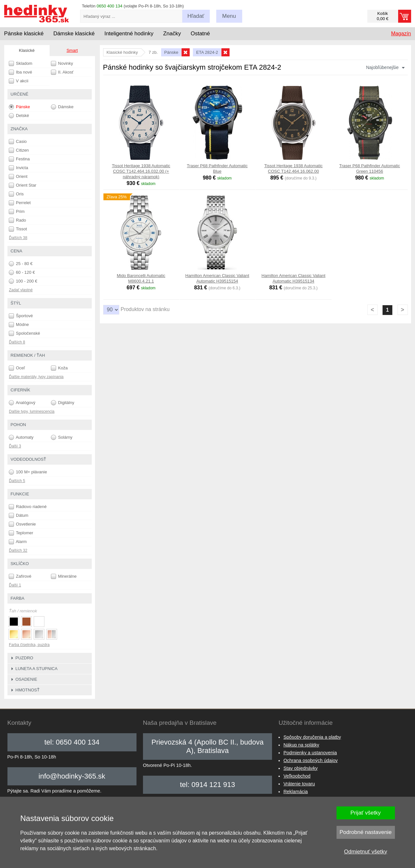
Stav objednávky (301, 768)
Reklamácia (296, 792)
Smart (72, 50)
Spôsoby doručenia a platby (312, 737)
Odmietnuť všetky (366, 852)
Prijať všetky (366, 813)
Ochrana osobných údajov (310, 760)
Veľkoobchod (297, 776)
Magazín (401, 34)
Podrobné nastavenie (366, 832)
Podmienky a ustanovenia (310, 753)
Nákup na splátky (301, 745)
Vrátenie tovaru (299, 784)
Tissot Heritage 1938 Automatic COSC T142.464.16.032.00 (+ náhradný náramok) (141, 171)
